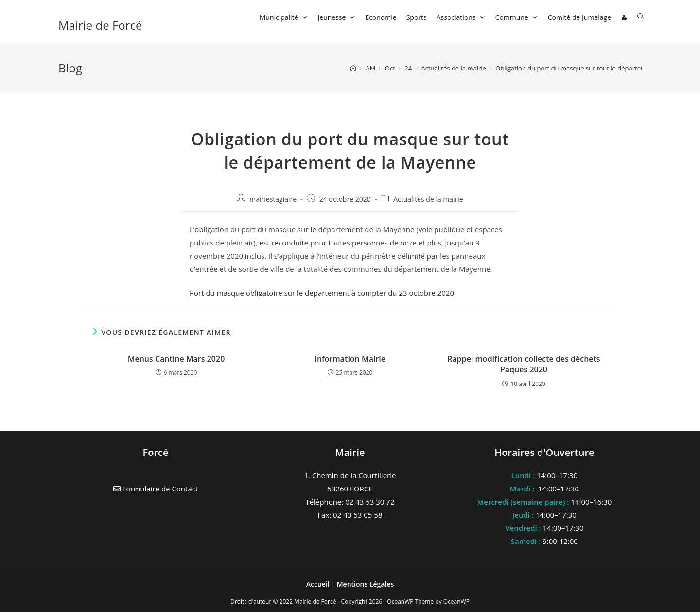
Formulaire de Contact (156, 489)
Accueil (319, 584)
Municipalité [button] (284, 17)
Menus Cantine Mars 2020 (176, 359)
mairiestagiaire (273, 199)
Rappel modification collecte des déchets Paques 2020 (524, 364)
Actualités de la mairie (428, 199)
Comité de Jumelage (579, 17)
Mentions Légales (366, 584)
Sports (417, 17)
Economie (381, 17)
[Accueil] (353, 68)
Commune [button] (517, 17)
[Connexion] (624, 17)
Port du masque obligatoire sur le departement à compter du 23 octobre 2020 (322, 293)
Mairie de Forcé (100, 25)
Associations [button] (461, 17)
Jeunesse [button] (337, 17)
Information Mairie (350, 359)
